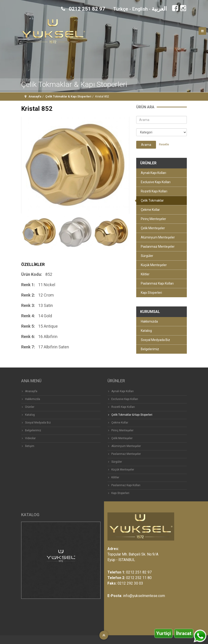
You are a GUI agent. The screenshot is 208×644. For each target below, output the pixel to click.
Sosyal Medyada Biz (155, 340)
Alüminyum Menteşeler (158, 237)
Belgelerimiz (150, 349)
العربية (159, 9)
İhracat (184, 633)
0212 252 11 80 (139, 578)
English (140, 9)
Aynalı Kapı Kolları (153, 173)
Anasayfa (35, 96)
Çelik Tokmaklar (152, 200)
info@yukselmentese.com (144, 596)
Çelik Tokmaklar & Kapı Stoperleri (68, 96)
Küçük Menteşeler (154, 265)
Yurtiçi (163, 633)
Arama (146, 145)
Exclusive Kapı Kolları (156, 182)
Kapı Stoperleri (151, 293)
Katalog (146, 331)
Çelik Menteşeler (153, 228)
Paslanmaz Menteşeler (158, 247)
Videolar (30, 438)
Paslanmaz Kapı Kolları (157, 283)
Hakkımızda (149, 321)
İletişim (30, 446)
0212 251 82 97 (83, 9)
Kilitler (145, 274)
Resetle (164, 144)
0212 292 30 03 (130, 583)
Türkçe (121, 9)
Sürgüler (147, 256)
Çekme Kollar (150, 210)
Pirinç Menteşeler (153, 219)
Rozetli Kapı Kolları (154, 191)
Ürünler (30, 407)
